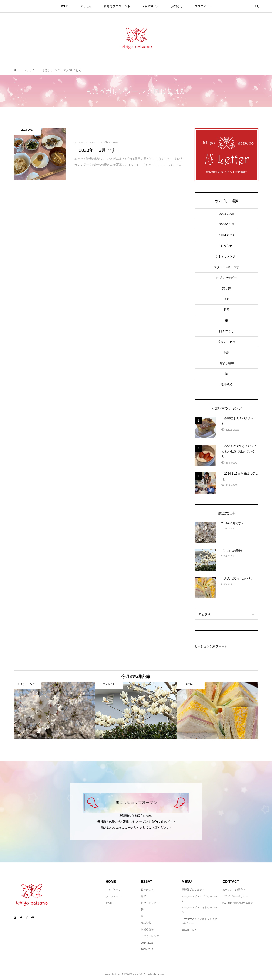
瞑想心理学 (226, 363)
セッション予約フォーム (211, 646)
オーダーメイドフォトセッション (199, 910)
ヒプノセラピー (226, 278)
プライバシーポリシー (235, 896)
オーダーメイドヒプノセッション (199, 899)
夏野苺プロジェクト (117, 6)
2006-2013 (227, 224)
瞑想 (226, 352)
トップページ (113, 890)
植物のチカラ (226, 342)
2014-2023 (227, 235)
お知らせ (177, 6)
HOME (64, 6)
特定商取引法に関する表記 (238, 903)
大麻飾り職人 (151, 6)
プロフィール (203, 6)
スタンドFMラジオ (226, 267)
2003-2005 (227, 214)
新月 (226, 310)
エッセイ (86, 6)
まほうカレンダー (226, 256)
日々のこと (226, 331)
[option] (54, 711)
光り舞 (226, 288)
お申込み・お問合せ (234, 890)
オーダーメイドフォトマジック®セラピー (199, 921)
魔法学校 (226, 385)
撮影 (226, 299)
